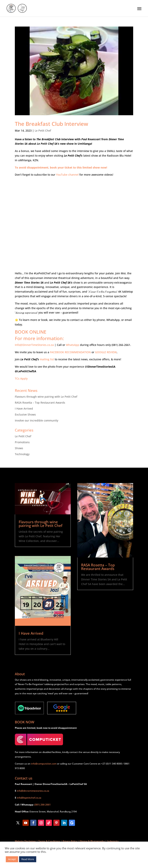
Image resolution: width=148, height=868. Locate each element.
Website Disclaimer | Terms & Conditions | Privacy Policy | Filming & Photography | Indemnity (67, 841)
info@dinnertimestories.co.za (33, 791)
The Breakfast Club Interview (51, 124)
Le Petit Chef (43, 131)
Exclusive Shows (25, 414)
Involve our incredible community (37, 420)
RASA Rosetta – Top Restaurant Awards (40, 403)
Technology (22, 454)
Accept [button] (12, 859)
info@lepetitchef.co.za (29, 798)
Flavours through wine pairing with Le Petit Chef (46, 397)
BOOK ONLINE (31, 332)
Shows (19, 448)
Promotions (22, 442)
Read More (28, 859)
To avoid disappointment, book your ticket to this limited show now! (61, 167)
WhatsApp (73, 345)
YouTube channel (67, 175)
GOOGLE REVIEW (106, 352)
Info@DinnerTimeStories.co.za (34, 345)
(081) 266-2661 (42, 805)
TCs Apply (21, 378)
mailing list (47, 359)
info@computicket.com (44, 764)
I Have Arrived (24, 409)
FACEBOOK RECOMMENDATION (70, 352)
